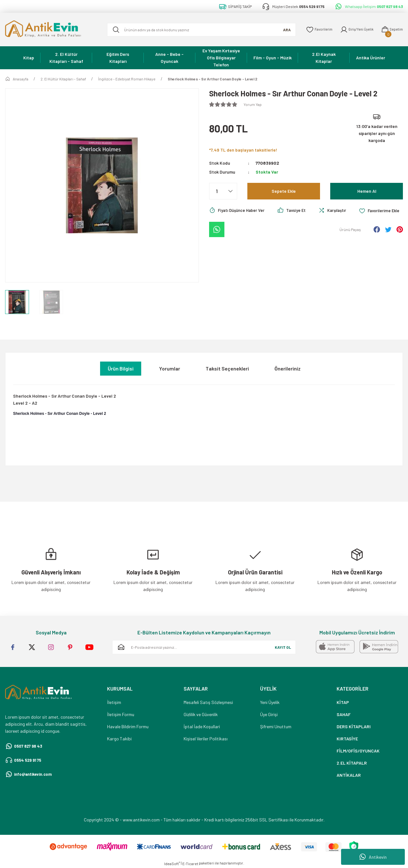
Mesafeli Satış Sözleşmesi (208, 702)
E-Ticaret (190, 864)
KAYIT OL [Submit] (283, 647)
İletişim (114, 702)
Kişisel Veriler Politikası (206, 739)
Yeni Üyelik (270, 702)
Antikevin (373, 857)
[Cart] (391, 30)
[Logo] (51, 30)
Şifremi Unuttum (276, 726)
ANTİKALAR (349, 775)
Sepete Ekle (284, 191)
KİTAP (343, 702)
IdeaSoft (172, 864)
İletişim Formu (121, 714)
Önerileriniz (288, 368)
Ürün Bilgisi (121, 368)
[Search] (197, 30)
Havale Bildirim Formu (128, 726)
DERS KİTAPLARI (354, 726)
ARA (279, 30)
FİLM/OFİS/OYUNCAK (358, 751)
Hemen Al (367, 191)
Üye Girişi (269, 714)
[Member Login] (353, 30)
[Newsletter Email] (204, 647)
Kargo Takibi (119, 739)
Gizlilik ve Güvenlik (201, 714)
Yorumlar (170, 368)
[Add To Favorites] (231, 228)
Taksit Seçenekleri (227, 368)
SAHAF (344, 714)
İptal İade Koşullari (202, 726)
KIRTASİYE (347, 739)
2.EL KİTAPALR (352, 763)
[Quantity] (223, 191)
